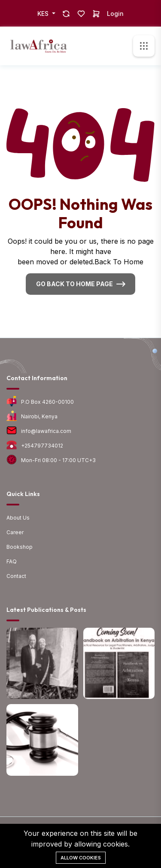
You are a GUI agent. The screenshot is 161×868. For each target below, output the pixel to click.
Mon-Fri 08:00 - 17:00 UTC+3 (58, 460)
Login (115, 14)
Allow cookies (81, 858)
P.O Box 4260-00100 (47, 402)
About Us (18, 518)
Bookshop (20, 547)
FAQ (12, 561)
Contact (16, 576)
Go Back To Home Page (74, 284)
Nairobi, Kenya (39, 416)
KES (44, 14)
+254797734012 (42, 446)
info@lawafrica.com (46, 431)
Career (15, 532)
